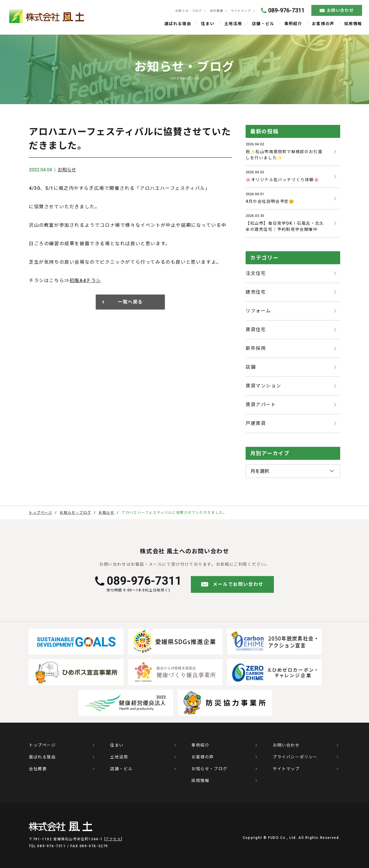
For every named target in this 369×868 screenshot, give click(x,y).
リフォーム (258, 311)
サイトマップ (241, 11)
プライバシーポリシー (295, 757)
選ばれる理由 (178, 24)
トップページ (42, 745)
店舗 (251, 367)
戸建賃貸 (256, 423)
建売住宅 (256, 292)
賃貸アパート (261, 405)
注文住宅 (256, 273)
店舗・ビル (263, 24)
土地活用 (233, 24)
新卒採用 (256, 348)
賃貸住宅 (256, 330)
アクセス (113, 839)
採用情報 (353, 24)
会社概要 (216, 11)
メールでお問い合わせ (238, 584)
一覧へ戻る (130, 302)
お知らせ (67, 170)
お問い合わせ (340, 10)
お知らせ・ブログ (188, 11)
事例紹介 (293, 24)
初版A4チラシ (85, 281)
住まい (208, 24)
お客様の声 (323, 24)
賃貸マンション (263, 386)
